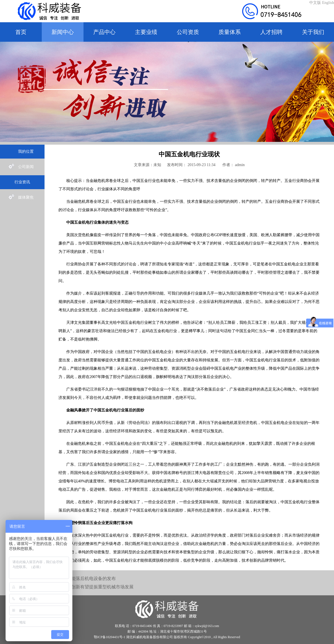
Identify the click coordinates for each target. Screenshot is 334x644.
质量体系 (230, 32)
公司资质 (188, 32)
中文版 (315, 3)
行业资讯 (22, 182)
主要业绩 (146, 32)
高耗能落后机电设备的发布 (89, 578)
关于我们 (313, 32)
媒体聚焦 (21, 198)
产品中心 (104, 32)
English (328, 3)
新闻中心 (63, 32)
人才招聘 (271, 32)
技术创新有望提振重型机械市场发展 (98, 587)
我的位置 (21, 152)
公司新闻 (21, 167)
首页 (21, 32)
